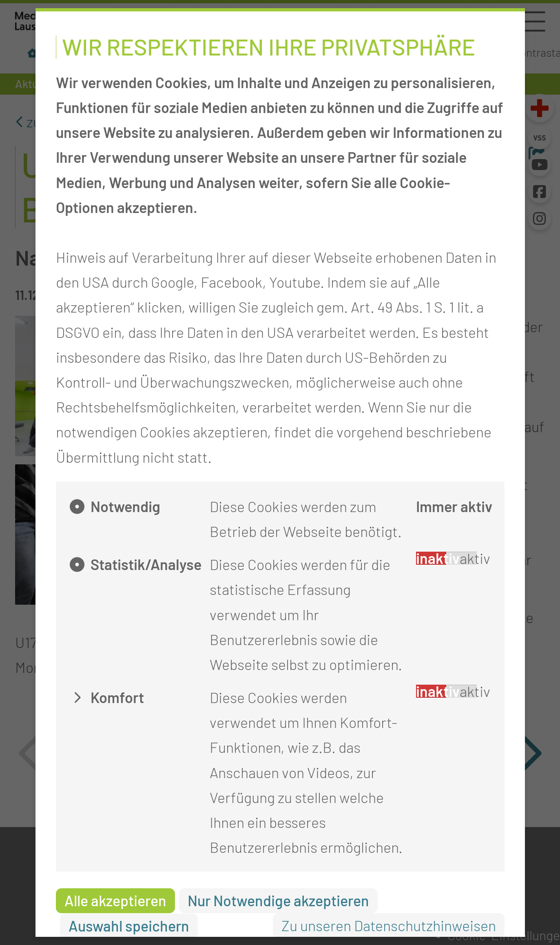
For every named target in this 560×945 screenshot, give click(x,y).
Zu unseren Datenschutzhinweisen (389, 925)
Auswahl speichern (129, 926)
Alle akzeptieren (115, 900)
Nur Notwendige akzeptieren (278, 900)
